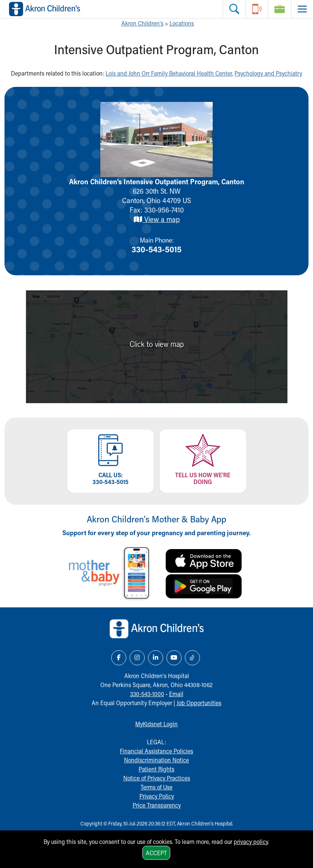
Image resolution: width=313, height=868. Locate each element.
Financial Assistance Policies (156, 751)
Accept (156, 853)
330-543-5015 (156, 249)
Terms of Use (156, 787)
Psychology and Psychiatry (268, 73)
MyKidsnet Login (156, 724)
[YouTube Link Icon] (174, 658)
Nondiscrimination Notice (156, 760)
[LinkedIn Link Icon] (156, 658)
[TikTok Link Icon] (192, 658)
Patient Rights (156, 769)
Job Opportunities (199, 703)
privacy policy (251, 841)
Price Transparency (157, 805)
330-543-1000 (147, 694)
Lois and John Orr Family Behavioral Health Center (169, 73)
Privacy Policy (157, 796)
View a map (156, 219)
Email (176, 694)
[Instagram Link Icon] (137, 658)
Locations (182, 23)
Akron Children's (142, 23)
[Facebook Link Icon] (119, 658)
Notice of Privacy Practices (157, 778)
